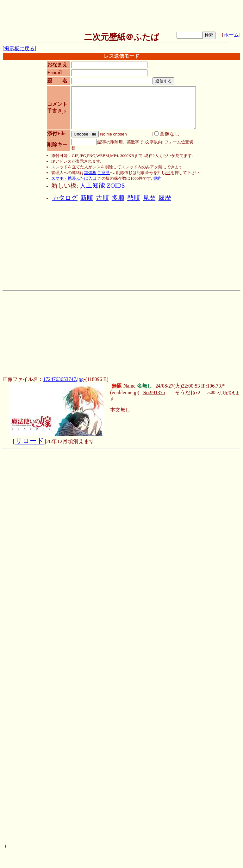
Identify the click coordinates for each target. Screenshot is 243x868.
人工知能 (92, 186)
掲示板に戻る (19, 48)
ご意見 (104, 173)
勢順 (134, 198)
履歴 (165, 198)
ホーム (231, 35)
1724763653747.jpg (63, 379)
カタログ (65, 198)
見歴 (149, 198)
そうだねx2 (188, 392)
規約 (157, 178)
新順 (87, 198)
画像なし (167, 134)
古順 (103, 198)
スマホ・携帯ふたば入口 (74, 178)
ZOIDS (116, 186)
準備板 (90, 173)
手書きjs (56, 111)
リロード (30, 441)
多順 (118, 198)
